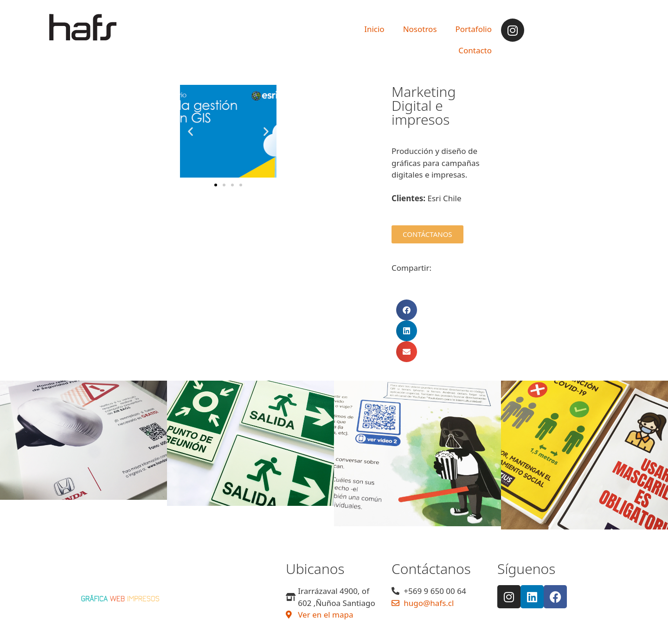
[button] (190, 131)
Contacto (475, 50)
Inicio (374, 29)
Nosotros (420, 29)
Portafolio (474, 29)
